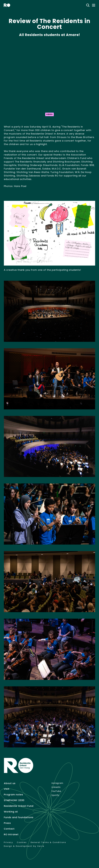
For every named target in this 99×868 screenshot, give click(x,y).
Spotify (55, 795)
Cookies (22, 842)
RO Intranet (11, 834)
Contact (9, 829)
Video (49, 114)
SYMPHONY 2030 (14, 800)
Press (7, 823)
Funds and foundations (19, 817)
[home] (7, 5)
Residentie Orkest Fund (19, 806)
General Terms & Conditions (48, 842)
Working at (11, 812)
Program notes (13, 795)
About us (10, 783)
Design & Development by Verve (24, 846)
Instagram (57, 783)
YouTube (56, 791)
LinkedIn (56, 787)
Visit (7, 789)
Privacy (8, 842)
